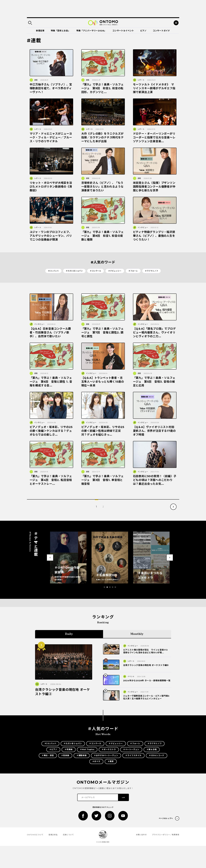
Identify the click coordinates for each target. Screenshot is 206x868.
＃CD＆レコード (157, 755)
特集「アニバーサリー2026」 (91, 31)
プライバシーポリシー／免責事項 (166, 835)
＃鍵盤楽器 (82, 755)
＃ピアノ (53, 749)
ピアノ (143, 31)
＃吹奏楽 (69, 749)
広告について (68, 835)
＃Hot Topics (87, 749)
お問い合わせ (141, 835)
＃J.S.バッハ (53, 271)
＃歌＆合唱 (152, 749)
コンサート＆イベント (123, 31)
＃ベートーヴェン (131, 749)
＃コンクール (96, 271)
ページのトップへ (166, 818)
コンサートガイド (161, 31)
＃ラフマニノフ (152, 271)
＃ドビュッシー (115, 271)
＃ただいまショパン (74, 271)
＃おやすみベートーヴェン (106, 755)
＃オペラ (96, 761)
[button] (104, 587)
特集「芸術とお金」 (61, 31)
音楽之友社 (53, 835)
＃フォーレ (133, 271)
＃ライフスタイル (133, 755)
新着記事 (40, 31)
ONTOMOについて (35, 835)
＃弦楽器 (65, 755)
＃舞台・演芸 (48, 755)
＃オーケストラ (109, 749)
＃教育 (111, 761)
